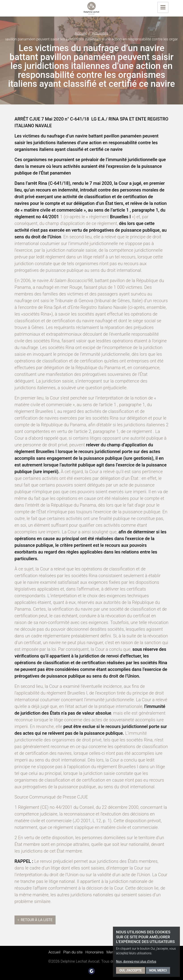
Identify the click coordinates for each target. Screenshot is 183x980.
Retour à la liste (35, 920)
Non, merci (158, 970)
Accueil (81, 33)
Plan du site (73, 952)
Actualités (100, 33)
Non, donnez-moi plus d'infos (136, 961)
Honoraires (95, 952)
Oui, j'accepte (131, 970)
